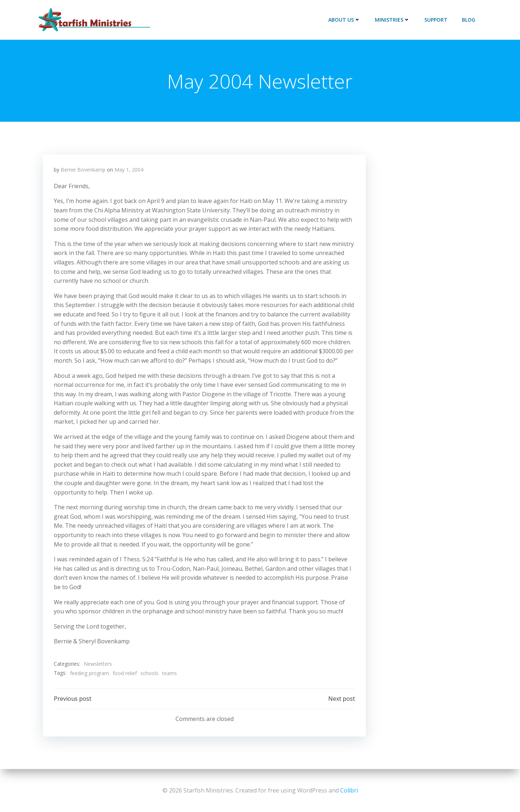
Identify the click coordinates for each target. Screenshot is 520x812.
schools (149, 673)
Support (436, 20)
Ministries (392, 20)
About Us (344, 20)
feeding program (90, 673)
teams (170, 673)
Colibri (349, 790)
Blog (469, 20)
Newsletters (98, 664)
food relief (125, 673)
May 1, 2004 (129, 170)
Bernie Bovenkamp (83, 170)
